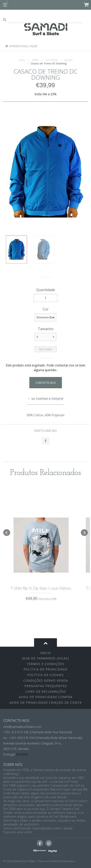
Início (22, 60)
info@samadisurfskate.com (22, 727)
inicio (46, 653)
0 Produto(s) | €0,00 (21, 46)
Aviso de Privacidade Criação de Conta (46, 702)
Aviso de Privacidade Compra (46, 697)
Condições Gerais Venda (46, 680)
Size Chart (46, 349)
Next (84, 533)
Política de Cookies (46, 675)
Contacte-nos (46, 383)
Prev (7, 533)
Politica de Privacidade (45, 669)
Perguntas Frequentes (46, 686)
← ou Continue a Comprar (45, 398)
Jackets (68, 60)
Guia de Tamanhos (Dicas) (45, 658)
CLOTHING (51, 60)
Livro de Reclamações (45, 691)
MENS (35, 60)
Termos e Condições (45, 664)
